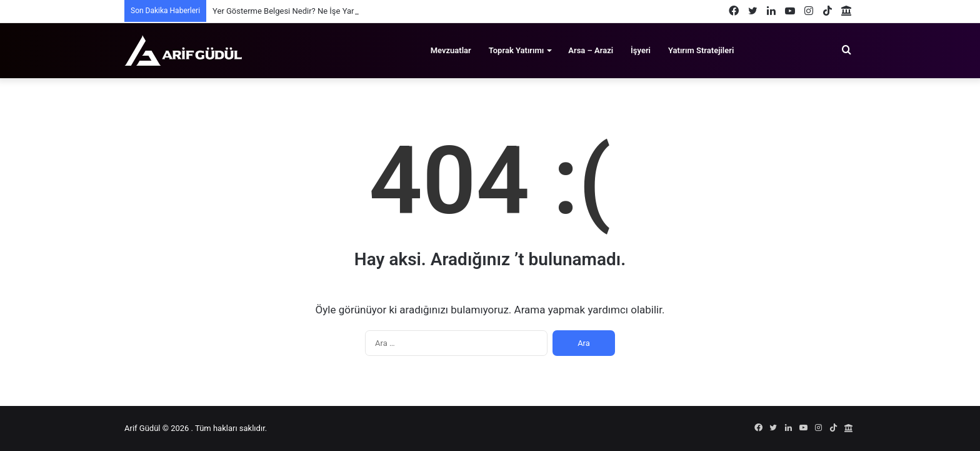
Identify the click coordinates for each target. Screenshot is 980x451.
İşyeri (641, 50)
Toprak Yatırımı (517, 50)
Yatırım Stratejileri (701, 50)
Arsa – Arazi (591, 50)
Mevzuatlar (451, 50)
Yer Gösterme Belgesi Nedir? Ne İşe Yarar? (289, 11)
